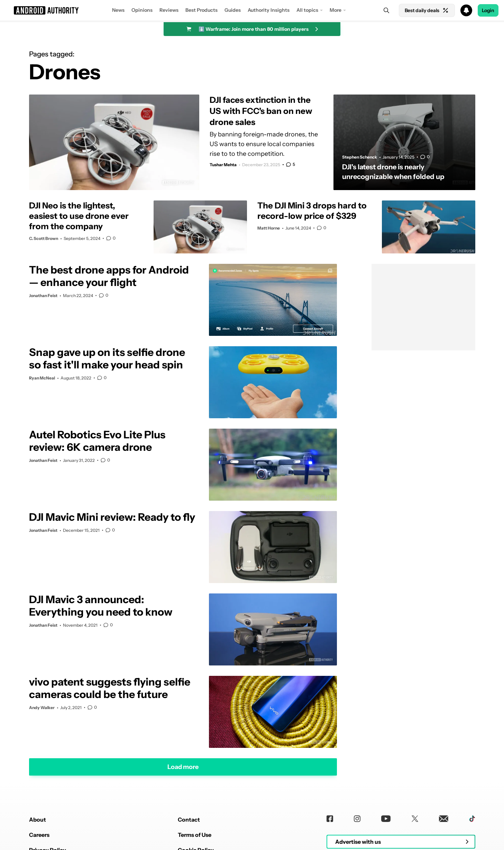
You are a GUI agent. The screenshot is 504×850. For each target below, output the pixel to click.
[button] (252, 10)
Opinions (142, 10)
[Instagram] (357, 819)
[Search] (386, 10)
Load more (183, 767)
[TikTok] (472, 819)
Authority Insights (269, 10)
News (118, 10)
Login (488, 10)
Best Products (201, 10)
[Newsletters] (444, 819)
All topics (307, 10)
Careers (39, 835)
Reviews (169, 10)
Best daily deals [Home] (427, 10)
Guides (233, 10)
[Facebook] (330, 819)
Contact (189, 820)
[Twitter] (415, 819)
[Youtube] (386, 819)
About (38, 820)
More (336, 10)
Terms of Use (195, 835)
